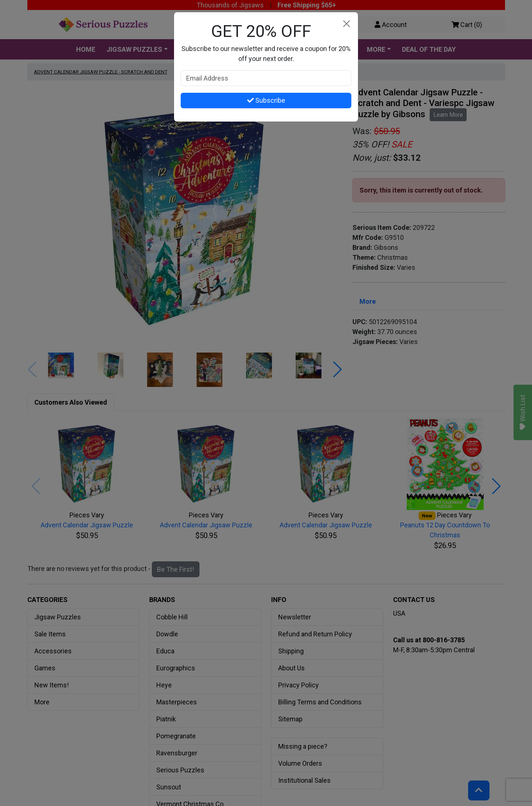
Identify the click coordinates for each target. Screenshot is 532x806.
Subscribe (266, 100)
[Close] (346, 24)
